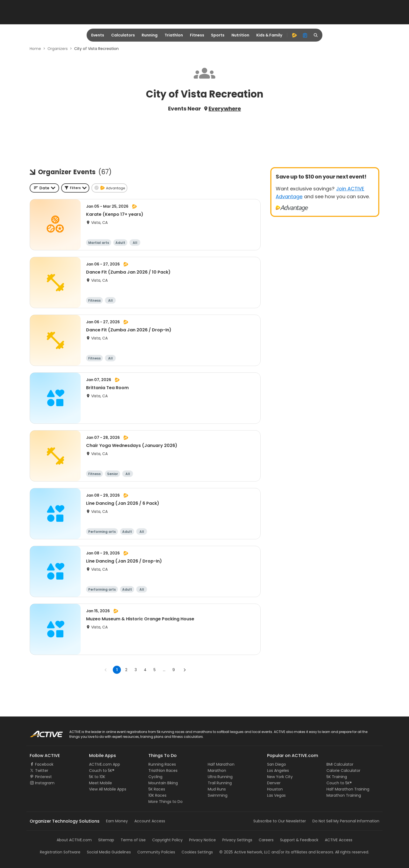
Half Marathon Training (348, 789)
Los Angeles (278, 771)
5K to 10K (97, 777)
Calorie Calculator (343, 771)
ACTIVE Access (339, 840)
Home (35, 49)
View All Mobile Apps (108, 789)
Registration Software (60, 852)
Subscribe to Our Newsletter (280, 821)
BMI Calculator (340, 764)
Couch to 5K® (102, 771)
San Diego (277, 764)
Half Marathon (221, 764)
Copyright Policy (167, 840)
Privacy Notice (202, 840)
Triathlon (174, 35)
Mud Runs (217, 789)
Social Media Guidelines (109, 852)
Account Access (150, 821)
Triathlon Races (163, 771)
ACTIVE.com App (105, 764)
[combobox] (44, 188)
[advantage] (294, 35)
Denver (274, 783)
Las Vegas (276, 795)
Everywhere (225, 109)
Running (150, 35)
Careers (266, 840)
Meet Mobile (100, 783)
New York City (280, 777)
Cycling (155, 777)
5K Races (157, 789)
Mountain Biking (163, 783)
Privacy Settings (237, 840)
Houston (275, 789)
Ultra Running (220, 777)
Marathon (217, 771)
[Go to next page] (185, 670)
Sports (218, 35)
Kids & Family (269, 35)
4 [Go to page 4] (145, 670)
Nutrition (240, 35)
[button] (75, 188)
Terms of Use (133, 840)
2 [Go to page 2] (126, 670)
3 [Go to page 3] (136, 670)
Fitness (197, 35)
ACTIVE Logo (41, 732)
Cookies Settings (197, 852)
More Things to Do (166, 802)
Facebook (44, 764)
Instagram (45, 783)
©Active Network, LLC (245, 852)
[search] (316, 35)
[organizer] (305, 35)
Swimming (218, 795)
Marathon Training (344, 795)
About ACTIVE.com (74, 840)
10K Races (157, 795)
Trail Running (220, 783)
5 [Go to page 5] (155, 670)
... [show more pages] (164, 670)
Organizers (58, 49)
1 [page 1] (117, 670)
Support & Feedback (299, 840)
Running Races (162, 764)
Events (98, 35)
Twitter (42, 771)
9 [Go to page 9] (174, 670)
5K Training (337, 777)
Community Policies (156, 852)
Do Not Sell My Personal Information (346, 821)
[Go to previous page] (106, 670)
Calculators (123, 35)
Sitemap (106, 840)
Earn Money (117, 821)
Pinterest (43, 777)
